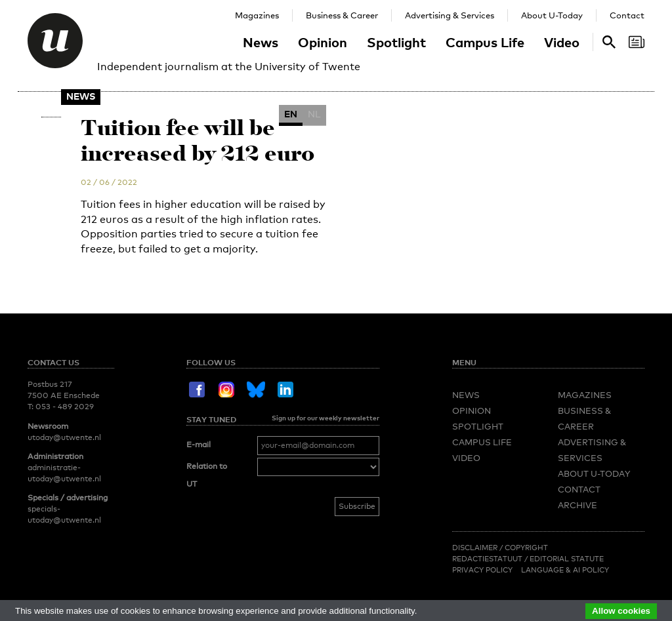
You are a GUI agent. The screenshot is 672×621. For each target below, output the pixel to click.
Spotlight (396, 42)
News (261, 42)
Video (562, 42)
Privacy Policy (482, 570)
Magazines (257, 15)
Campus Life (485, 42)
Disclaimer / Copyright (500, 548)
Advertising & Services (450, 15)
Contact (627, 15)
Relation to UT (207, 475)
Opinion (323, 42)
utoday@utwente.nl (64, 437)
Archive (577, 505)
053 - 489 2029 (65, 407)
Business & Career (342, 15)
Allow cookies (621, 611)
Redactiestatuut (488, 559)
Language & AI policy (565, 570)
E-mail (199, 445)
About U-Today (552, 15)
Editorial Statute (567, 559)
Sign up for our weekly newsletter (325, 418)
